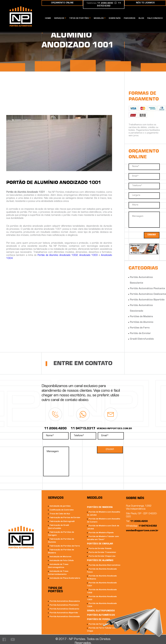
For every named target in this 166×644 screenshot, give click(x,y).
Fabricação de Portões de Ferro (65, 546)
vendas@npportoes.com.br (142, 531)
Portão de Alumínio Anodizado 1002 (58, 255)
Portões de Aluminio (142, 322)
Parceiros (130, 18)
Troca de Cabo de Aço (60, 514)
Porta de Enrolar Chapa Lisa (102, 556)
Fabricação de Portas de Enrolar (65, 518)
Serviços (60, 18)
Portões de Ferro (140, 328)
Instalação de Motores (60, 557)
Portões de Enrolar (100, 544)
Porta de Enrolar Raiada (100, 549)
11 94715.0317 (83, 429)
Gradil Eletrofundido (142, 339)
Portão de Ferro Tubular (100, 624)
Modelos (100, 18)
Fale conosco (155, 18)
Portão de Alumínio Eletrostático (104, 565)
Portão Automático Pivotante (147, 289)
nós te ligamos (145, 3)
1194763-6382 (148, 526)
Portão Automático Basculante (65, 601)
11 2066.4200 (55, 429)
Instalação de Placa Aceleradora (65, 578)
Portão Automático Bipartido (147, 300)
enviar (152, 235)
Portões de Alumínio (100, 561)
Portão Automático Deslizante (148, 294)
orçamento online (62, 3)
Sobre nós (115, 18)
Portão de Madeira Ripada (101, 533)
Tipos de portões (80, 18)
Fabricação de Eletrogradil (62, 522)
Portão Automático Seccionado (65, 617)
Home (48, 18)
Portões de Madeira (141, 317)
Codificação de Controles (62, 510)
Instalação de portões (60, 506)
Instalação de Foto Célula (62, 561)
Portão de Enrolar (140, 334)
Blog (141, 18)
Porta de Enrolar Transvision (102, 552)
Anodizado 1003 (89, 255)
